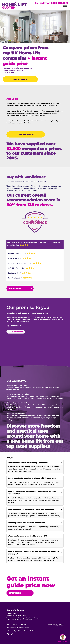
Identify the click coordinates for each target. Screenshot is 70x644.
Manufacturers (11, 628)
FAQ (26, 625)
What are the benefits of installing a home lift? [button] (35, 463)
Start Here (15, 593)
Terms (26, 631)
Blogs (21, 625)
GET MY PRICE (20, 79)
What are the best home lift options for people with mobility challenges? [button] (35, 553)
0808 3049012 (59, 3)
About (8, 625)
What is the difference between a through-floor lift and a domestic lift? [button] (35, 493)
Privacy (20, 631)
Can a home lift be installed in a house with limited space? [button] (35, 478)
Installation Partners (24, 628)
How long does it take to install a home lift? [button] (35, 523)
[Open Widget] (63, 638)
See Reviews (15, 288)
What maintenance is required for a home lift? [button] (35, 536)
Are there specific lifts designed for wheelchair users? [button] (35, 509)
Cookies (32, 631)
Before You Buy (11, 631)
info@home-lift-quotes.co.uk (17, 616)
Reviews (15, 625)
